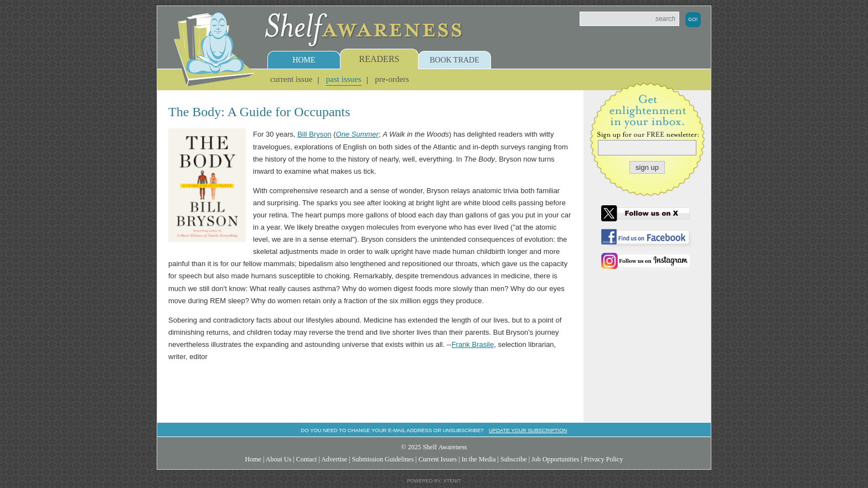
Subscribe (514, 459)
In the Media (479, 459)
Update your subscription (528, 430)
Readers (379, 59)
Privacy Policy (604, 459)
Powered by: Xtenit (434, 481)
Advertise (334, 459)
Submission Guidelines (383, 459)
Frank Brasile (473, 344)
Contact (307, 459)
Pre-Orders (392, 79)
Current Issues (438, 459)
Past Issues (344, 79)
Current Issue (291, 79)
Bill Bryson (314, 134)
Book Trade (454, 60)
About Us (279, 459)
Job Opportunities (555, 459)
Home (304, 60)
